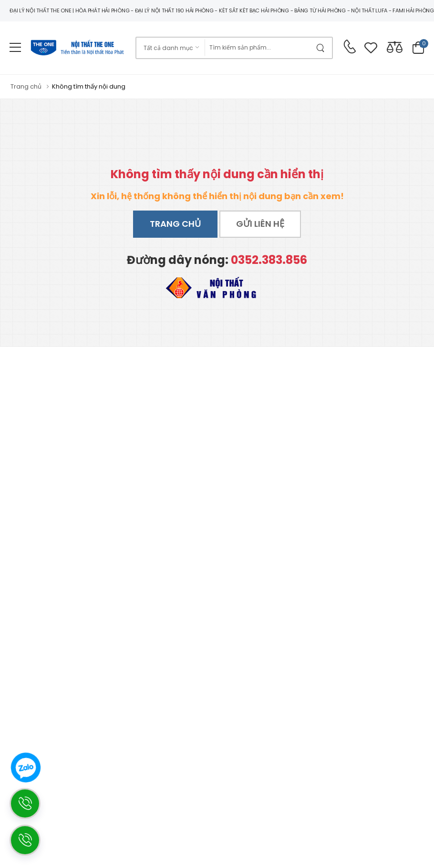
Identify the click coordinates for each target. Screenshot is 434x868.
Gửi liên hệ (260, 224)
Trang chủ (175, 224)
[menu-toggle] (15, 48)
